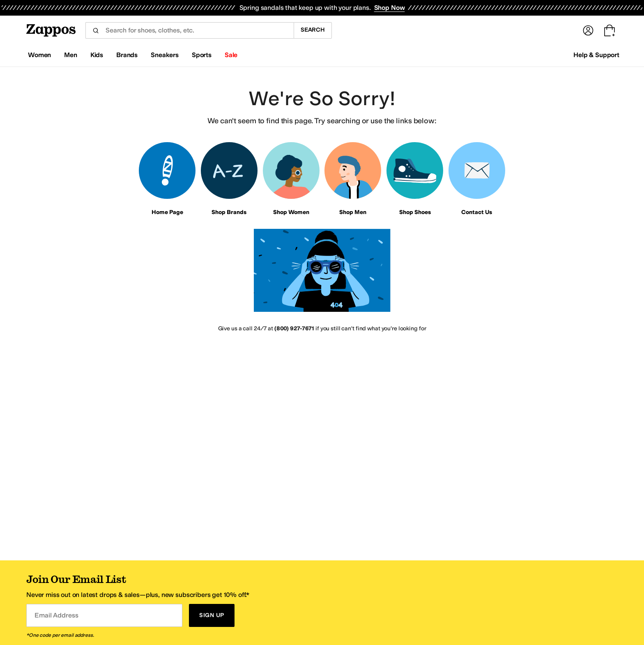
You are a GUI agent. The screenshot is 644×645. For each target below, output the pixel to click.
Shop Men (353, 212)
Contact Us (477, 212)
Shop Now (390, 8)
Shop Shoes (415, 212)
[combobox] (190, 30)
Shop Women (291, 212)
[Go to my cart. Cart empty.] (609, 30)
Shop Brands (229, 212)
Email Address (56, 615)
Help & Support (596, 55)
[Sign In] (588, 30)
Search (313, 30)
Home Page (167, 212)
